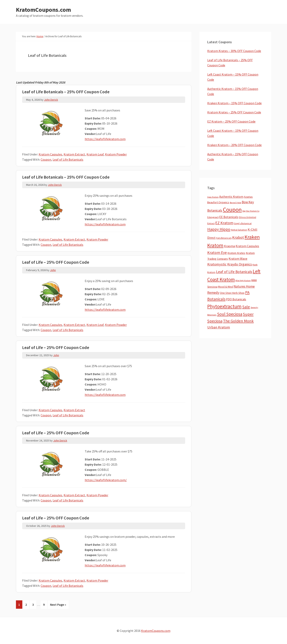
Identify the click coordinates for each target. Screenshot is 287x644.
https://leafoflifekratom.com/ (106, 480)
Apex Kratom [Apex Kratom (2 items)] (213, 197)
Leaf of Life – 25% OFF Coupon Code (56, 262)
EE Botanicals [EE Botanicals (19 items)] (229, 217)
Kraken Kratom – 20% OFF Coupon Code (234, 145)
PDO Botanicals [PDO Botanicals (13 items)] (236, 299)
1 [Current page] (20, 605)
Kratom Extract (74, 154)
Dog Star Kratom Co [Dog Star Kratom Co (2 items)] (251, 211)
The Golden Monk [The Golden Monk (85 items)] (238, 321)
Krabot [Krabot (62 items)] (238, 237)
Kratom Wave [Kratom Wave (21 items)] (238, 259)
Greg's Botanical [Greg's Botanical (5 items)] (243, 223)
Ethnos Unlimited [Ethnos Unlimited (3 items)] (247, 217)
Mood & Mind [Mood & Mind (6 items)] (226, 287)
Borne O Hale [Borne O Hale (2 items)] (235, 203)
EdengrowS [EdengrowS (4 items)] (213, 217)
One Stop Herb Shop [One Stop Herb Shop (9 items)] (232, 293)
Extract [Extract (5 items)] (211, 223)
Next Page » (58, 605)
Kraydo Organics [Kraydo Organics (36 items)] (240, 264)
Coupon (46, 159)
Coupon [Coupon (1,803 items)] (232, 210)
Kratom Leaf (95, 154)
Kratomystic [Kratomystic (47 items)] (217, 264)
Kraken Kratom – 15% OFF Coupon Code (234, 103)
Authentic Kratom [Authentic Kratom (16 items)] (231, 197)
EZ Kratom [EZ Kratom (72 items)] (224, 223)
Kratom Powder (116, 154)
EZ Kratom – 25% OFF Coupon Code (231, 121)
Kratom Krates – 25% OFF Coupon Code (234, 112)
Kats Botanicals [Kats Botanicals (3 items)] (224, 238)
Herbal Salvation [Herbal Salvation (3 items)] (239, 230)
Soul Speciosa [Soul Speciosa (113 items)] (230, 314)
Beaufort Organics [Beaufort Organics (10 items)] (218, 202)
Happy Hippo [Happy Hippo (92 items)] (219, 229)
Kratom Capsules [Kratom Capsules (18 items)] (247, 246)
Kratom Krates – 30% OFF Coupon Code (234, 51)
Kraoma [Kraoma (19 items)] (230, 246)
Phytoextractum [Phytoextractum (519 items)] (224, 306)
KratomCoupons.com (43, 10)
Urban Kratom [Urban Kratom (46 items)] (219, 327)
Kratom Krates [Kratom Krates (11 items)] (236, 253)
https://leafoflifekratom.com (105, 139)
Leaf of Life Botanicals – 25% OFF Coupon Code (66, 92)
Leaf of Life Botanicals (68, 159)
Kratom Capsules (50, 154)
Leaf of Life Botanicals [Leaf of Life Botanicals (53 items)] (234, 272)
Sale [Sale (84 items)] (246, 307)
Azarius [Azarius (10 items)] (248, 197)
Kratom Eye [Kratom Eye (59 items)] (217, 253)
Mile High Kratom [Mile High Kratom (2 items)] (243, 281)
